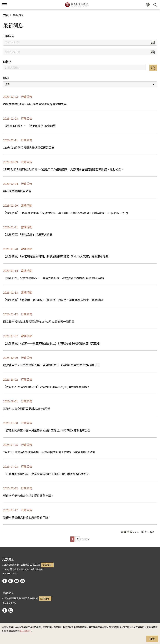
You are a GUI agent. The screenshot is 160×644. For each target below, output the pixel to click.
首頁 (6, 15)
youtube (17, 581)
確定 (152, 639)
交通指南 (47, 565)
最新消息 (18, 15)
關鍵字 (7, 62)
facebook (5, 581)
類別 (6, 78)
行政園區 (39, 569)
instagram (11, 581)
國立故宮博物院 (76, 5)
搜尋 (153, 68)
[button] (148, 5)
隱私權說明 (25, 631)
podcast (22, 581)
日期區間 (9, 36)
